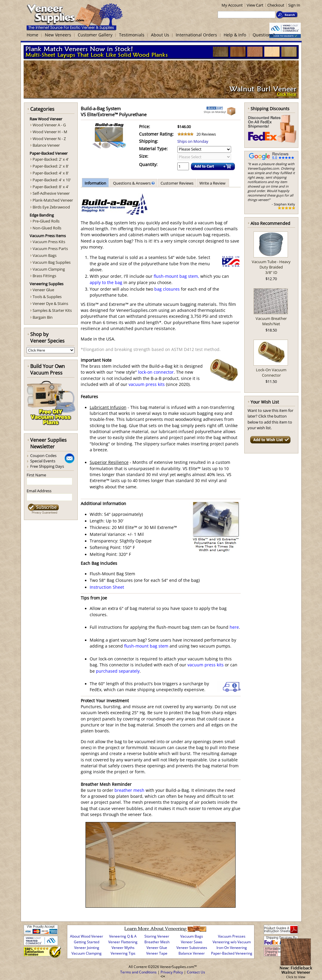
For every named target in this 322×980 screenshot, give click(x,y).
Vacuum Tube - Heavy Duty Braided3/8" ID (271, 267)
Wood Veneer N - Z (49, 139)
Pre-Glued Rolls (46, 221)
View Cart (255, 5)
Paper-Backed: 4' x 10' (52, 180)
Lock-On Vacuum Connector (271, 372)
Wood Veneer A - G (49, 125)
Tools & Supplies (47, 297)
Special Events (43, 461)
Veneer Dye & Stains (50, 303)
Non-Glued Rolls (47, 228)
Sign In (294, 5)
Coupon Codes (43, 456)
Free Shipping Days (47, 466)
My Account (232, 5)
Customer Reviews (177, 183)
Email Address (39, 491)
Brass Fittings (44, 276)
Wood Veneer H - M (50, 132)
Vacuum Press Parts (50, 249)
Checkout (276, 5)
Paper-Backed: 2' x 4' (51, 159)
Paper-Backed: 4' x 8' (51, 173)
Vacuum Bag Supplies (52, 262)
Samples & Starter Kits (52, 310)
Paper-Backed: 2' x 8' (51, 166)
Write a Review (213, 183)
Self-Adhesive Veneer (51, 193)
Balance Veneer (46, 145)
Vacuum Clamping (49, 269)
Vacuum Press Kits (49, 242)
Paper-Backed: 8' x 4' (51, 187)
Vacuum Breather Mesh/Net (271, 321)
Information (95, 183)
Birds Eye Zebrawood (51, 207)
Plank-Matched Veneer (53, 200)
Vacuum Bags (45, 255)
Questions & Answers (133, 183)
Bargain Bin (43, 317)
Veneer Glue (43, 290)
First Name (36, 475)
